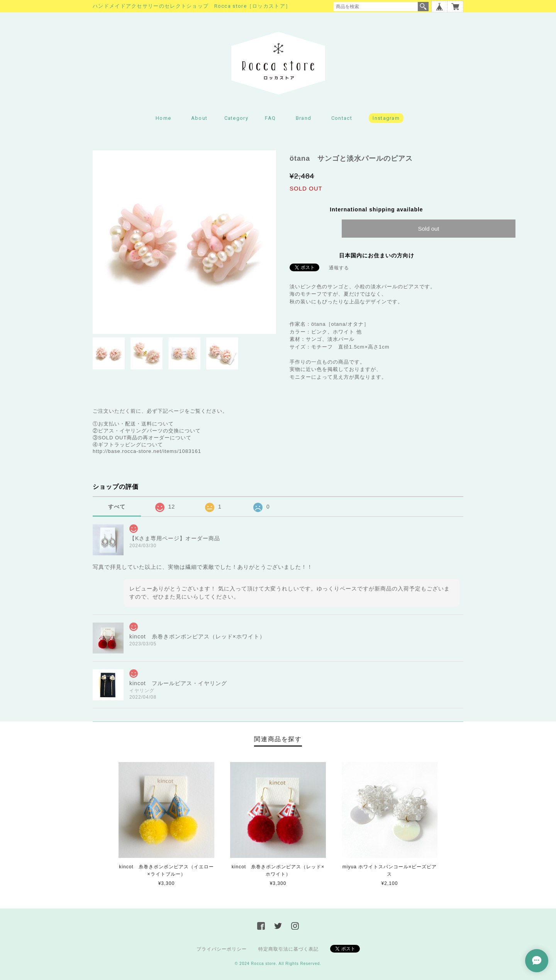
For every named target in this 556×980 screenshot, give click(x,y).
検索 (423, 7)
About (199, 118)
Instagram (386, 118)
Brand (304, 118)
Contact (342, 118)
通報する (339, 268)
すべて (117, 507)
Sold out (428, 229)
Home (163, 118)
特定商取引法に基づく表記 (288, 949)
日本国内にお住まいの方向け (377, 255)
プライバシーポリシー (222, 949)
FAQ (270, 118)
